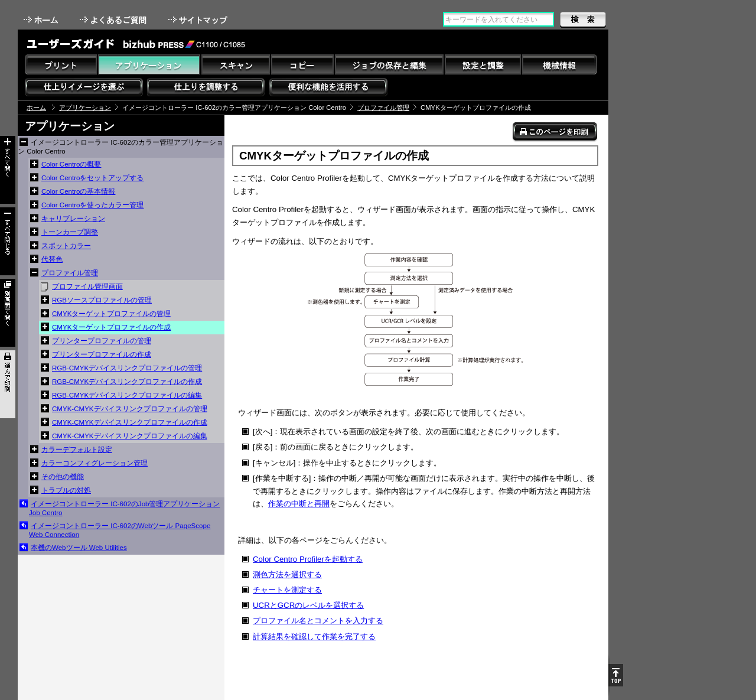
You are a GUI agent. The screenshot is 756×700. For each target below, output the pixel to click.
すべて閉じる (8, 241)
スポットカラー (66, 246)
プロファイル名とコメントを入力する (318, 621)
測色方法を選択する (287, 574)
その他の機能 (63, 477)
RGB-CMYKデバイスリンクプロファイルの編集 (127, 395)
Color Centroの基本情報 (78, 191)
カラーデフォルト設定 (77, 450)
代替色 (52, 259)
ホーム (42, 20)
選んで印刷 (8, 384)
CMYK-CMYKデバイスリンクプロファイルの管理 (130, 409)
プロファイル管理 (383, 108)
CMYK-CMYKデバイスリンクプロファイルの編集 (130, 436)
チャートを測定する (287, 590)
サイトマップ (199, 20)
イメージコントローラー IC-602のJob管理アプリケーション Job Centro (124, 508)
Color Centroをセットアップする (92, 178)
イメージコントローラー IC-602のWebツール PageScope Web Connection (120, 530)
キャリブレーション (73, 219)
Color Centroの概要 (71, 164)
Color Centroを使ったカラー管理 (92, 205)
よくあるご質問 (114, 20)
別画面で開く (8, 313)
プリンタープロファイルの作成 (102, 354)
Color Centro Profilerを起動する (308, 559)
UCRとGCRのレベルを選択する (308, 605)
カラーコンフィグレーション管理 (94, 463)
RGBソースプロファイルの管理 (102, 300)
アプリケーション (85, 108)
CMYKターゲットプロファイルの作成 (111, 327)
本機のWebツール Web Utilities (79, 548)
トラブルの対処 (66, 490)
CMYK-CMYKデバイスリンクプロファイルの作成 (130, 422)
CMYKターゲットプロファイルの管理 (111, 314)
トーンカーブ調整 (70, 232)
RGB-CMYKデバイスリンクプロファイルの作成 (127, 382)
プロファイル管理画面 (87, 286)
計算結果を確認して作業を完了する (314, 636)
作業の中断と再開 (299, 504)
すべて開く (8, 170)
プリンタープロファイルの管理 (102, 341)
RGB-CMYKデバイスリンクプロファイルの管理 (127, 368)
